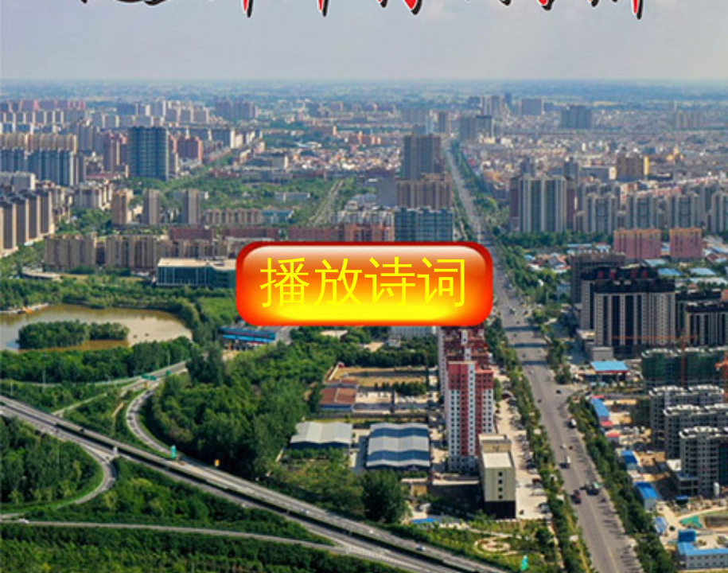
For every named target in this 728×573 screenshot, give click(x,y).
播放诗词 (364, 282)
